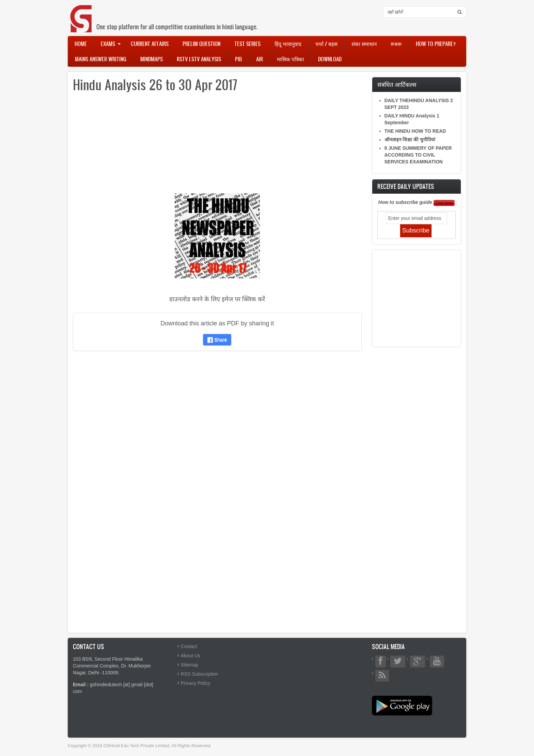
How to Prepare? (436, 44)
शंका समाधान (364, 44)
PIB (239, 59)
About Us (191, 656)
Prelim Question (201, 44)
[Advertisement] (217, 146)
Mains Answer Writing (101, 59)
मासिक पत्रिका (290, 59)
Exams (108, 44)
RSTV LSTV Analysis (199, 59)
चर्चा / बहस (326, 44)
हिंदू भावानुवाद (288, 44)
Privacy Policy (196, 683)
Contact (189, 646)
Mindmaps (152, 59)
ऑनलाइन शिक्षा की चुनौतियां (410, 140)
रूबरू (396, 44)
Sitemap (190, 665)
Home (81, 44)
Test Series (247, 44)
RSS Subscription (200, 674)
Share (217, 340)
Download (330, 59)
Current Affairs (150, 44)
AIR (260, 59)
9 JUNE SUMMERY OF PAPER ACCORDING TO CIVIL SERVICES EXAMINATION (418, 155)
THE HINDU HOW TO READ (415, 131)
